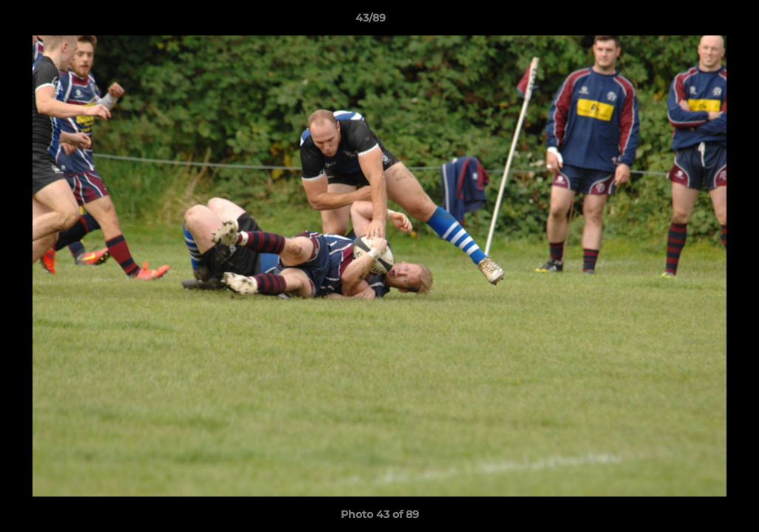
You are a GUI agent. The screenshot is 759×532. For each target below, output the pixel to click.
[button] (697, 21)
